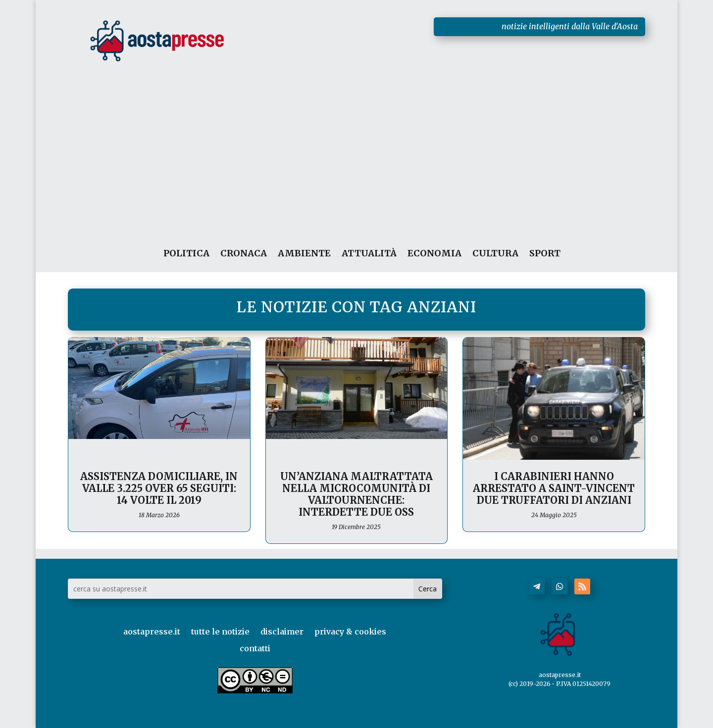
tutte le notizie (220, 631)
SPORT (545, 254)
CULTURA (495, 254)
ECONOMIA (434, 254)
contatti (255, 648)
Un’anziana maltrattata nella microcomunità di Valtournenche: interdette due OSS (356, 494)
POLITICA (186, 254)
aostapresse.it (152, 631)
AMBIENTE (304, 254)
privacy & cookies (350, 631)
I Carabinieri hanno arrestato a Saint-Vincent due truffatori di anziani (554, 488)
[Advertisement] (357, 141)
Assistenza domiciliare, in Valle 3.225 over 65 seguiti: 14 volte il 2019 (159, 488)
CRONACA (244, 254)
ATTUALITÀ (369, 254)
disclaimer (282, 631)
